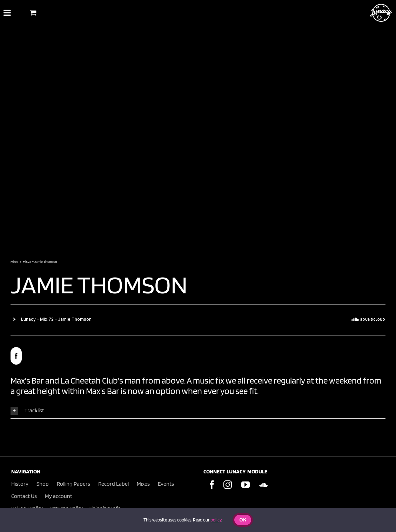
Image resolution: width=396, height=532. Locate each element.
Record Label (113, 484)
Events (166, 484)
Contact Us (24, 496)
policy (216, 520)
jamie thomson (99, 284)
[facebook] (16, 356)
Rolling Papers (73, 484)
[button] (198, 411)
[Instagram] (228, 485)
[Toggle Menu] (7, 13)
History (20, 484)
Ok (243, 520)
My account (59, 496)
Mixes (143, 484)
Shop (43, 484)
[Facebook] (212, 485)
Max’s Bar (27, 380)
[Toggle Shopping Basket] (33, 12)
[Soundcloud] (263, 485)
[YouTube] (246, 485)
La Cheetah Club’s (92, 380)
